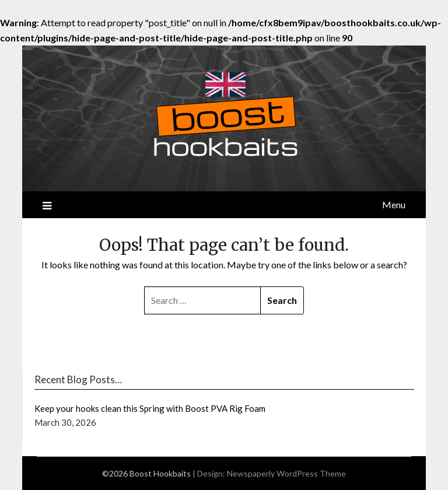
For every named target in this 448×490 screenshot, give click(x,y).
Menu (394, 204)
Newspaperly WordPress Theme (286, 473)
